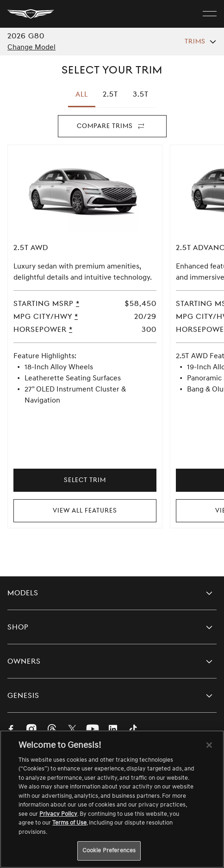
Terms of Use (69, 823)
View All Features (85, 510)
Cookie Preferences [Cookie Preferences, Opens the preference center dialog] (109, 850)
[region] (112, 799)
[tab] (110, 94)
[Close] (209, 745)
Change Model (31, 47)
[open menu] (210, 14)
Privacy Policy (58, 814)
